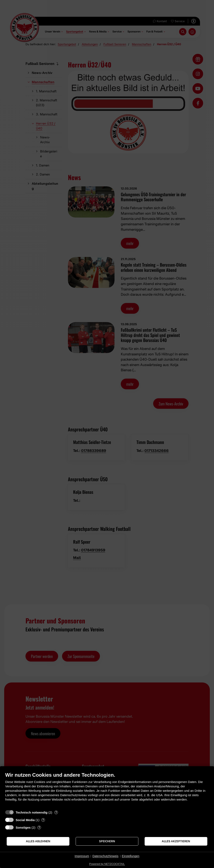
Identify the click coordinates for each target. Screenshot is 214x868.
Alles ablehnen (38, 841)
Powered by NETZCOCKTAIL (107, 864)
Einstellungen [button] (131, 856)
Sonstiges (23, 827)
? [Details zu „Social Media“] (43, 820)
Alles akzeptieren (176, 841)
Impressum (82, 856)
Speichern (107, 841)
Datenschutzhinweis (105, 856)
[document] (107, 790)
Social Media (25, 820)
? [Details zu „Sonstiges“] (39, 827)
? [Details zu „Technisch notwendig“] (56, 812)
